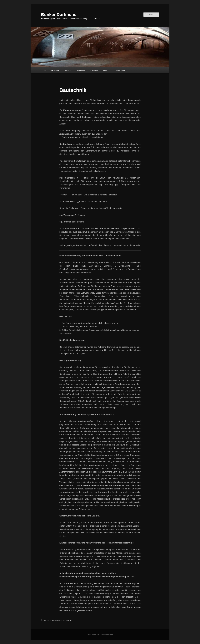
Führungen (108, 70)
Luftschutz (55, 70)
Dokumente (94, 70)
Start (44, 70)
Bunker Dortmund (59, 14)
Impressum (121, 70)
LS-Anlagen (68, 70)
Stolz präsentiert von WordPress (100, 634)
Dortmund (81, 70)
